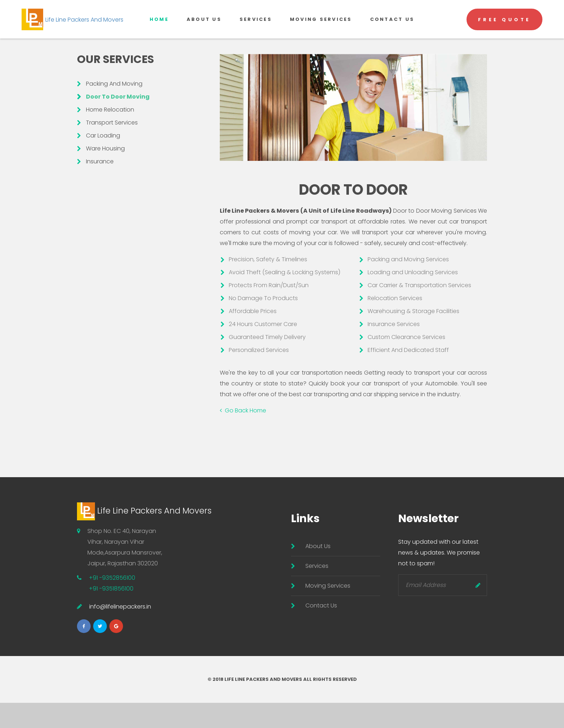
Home (159, 30)
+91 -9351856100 (111, 614)
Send (478, 610)
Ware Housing (105, 174)
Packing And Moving (114, 109)
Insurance (100, 187)
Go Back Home (243, 436)
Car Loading (103, 161)
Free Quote (504, 31)
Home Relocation (110, 135)
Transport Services (112, 148)
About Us (204, 30)
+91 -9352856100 (112, 603)
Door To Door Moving (118, 122)
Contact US (392, 30)
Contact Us (321, 631)
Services (256, 30)
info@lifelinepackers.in (120, 632)
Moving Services (321, 30)
